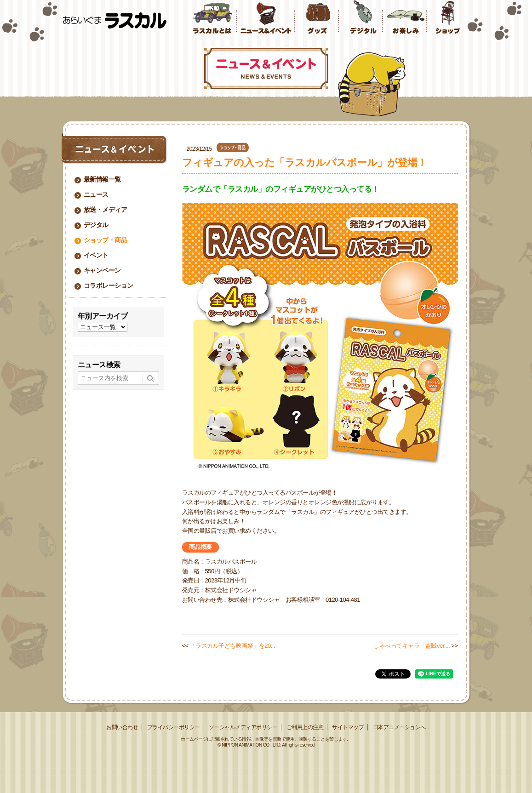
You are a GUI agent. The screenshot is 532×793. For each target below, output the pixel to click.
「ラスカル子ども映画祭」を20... (232, 646)
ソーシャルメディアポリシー (243, 727)
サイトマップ (348, 727)
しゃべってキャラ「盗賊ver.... (412, 646)
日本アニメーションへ (399, 727)
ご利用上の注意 (305, 727)
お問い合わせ (122, 727)
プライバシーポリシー (174, 727)
